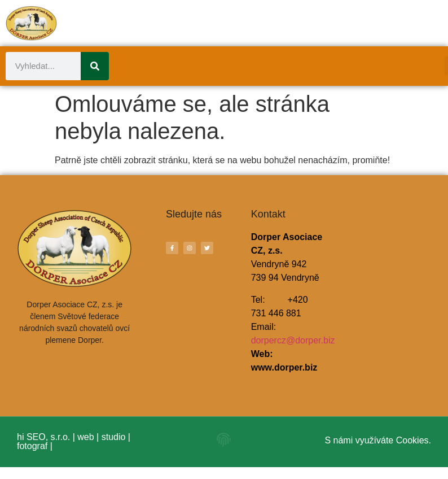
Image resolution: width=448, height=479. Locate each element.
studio (114, 437)
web (85, 437)
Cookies (412, 440)
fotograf (32, 446)
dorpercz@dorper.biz (293, 340)
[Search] (95, 66)
